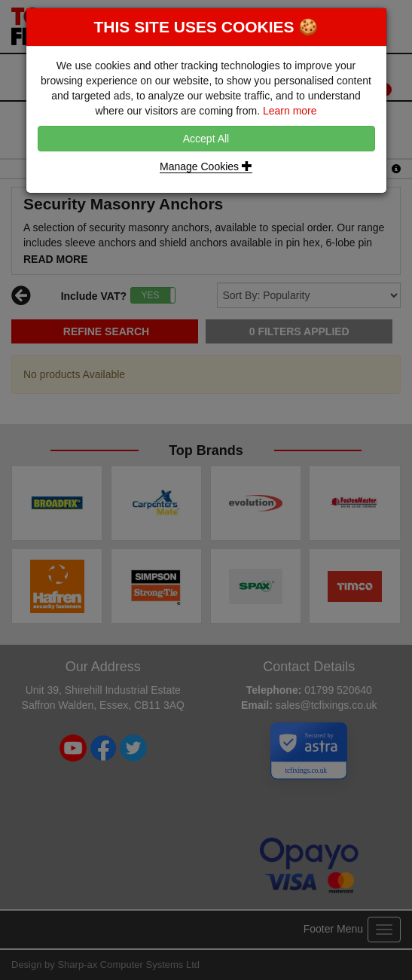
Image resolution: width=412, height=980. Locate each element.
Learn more (290, 111)
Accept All (206, 139)
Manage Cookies (206, 166)
